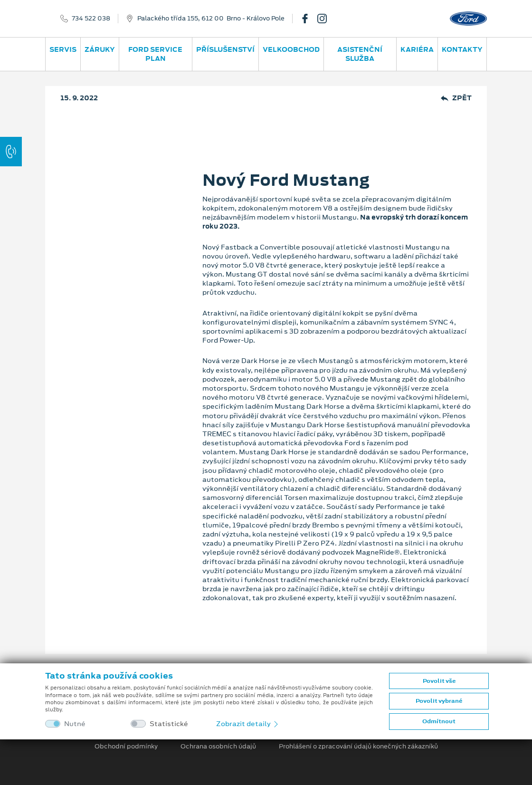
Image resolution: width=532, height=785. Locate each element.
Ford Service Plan (155, 54)
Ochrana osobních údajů (218, 747)
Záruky (100, 49)
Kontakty (462, 49)
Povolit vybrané (439, 701)
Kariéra (417, 49)
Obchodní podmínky (126, 747)
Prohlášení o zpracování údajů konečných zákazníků (358, 747)
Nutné (75, 724)
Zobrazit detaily (248, 724)
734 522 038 (91, 19)
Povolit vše (439, 681)
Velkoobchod (291, 49)
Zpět (456, 98)
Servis (63, 49)
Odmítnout (439, 721)
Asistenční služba (360, 54)
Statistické (169, 724)
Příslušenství (225, 49)
